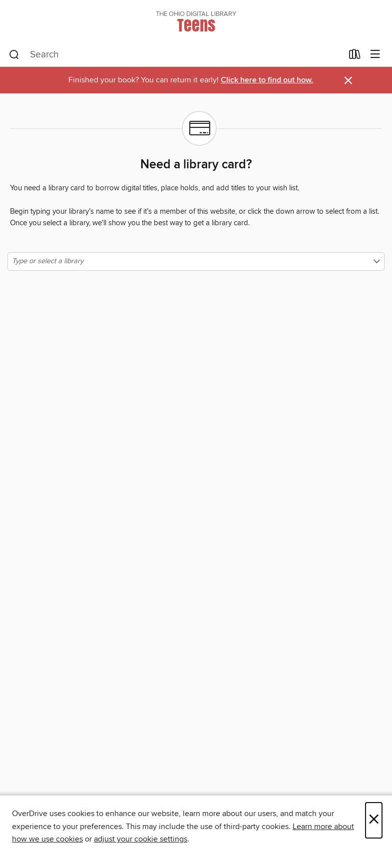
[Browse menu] (375, 55)
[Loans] (355, 56)
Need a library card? (196, 165)
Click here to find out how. (267, 80)
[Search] (14, 55)
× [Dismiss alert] (348, 81)
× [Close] (374, 820)
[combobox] (176, 55)
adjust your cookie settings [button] (141, 839)
